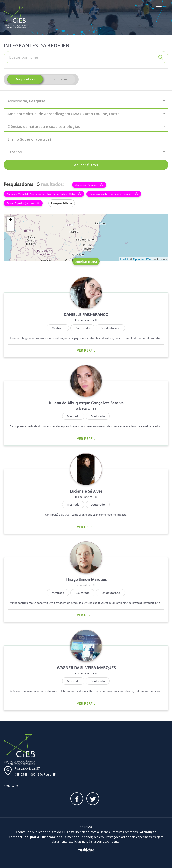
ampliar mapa (86, 261)
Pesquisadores (25, 79)
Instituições (59, 79)
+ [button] (10, 220)
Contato (11, 786)
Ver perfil (86, 350)
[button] (86, 101)
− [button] (10, 228)
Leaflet (124, 259)
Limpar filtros (62, 203)
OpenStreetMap (143, 259)
